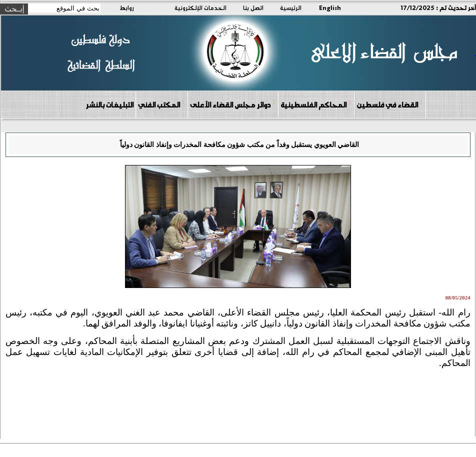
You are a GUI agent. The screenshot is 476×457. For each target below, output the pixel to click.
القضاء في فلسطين (389, 104)
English (330, 7)
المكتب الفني (161, 104)
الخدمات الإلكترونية (200, 7)
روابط (127, 7)
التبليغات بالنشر (109, 104)
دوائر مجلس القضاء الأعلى (232, 104)
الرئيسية (291, 7)
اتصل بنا (253, 7)
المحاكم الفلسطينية (316, 104)
